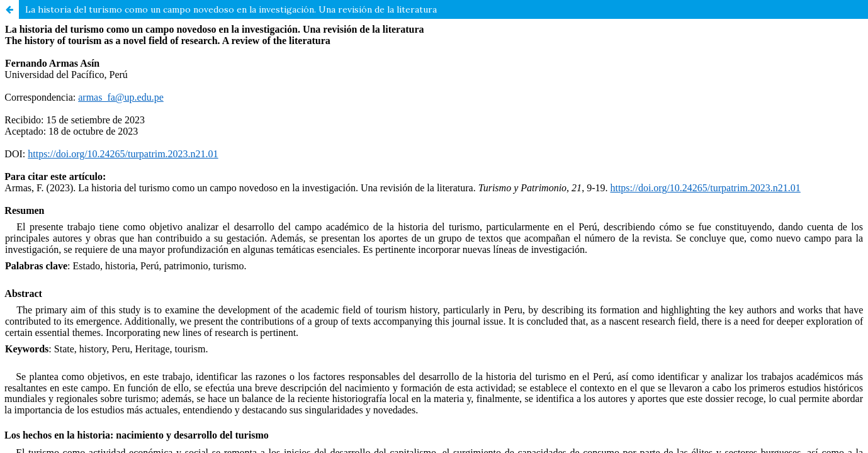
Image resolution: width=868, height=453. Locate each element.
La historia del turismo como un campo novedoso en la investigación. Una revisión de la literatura (231, 9)
